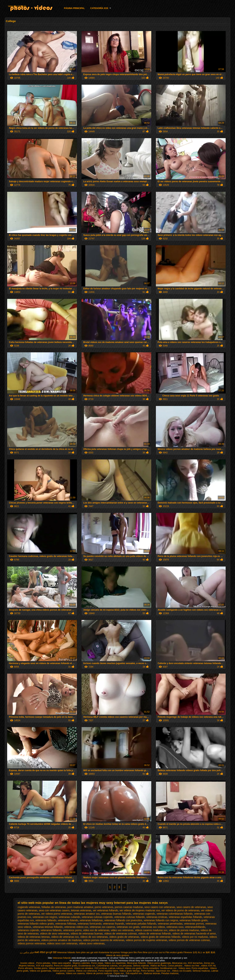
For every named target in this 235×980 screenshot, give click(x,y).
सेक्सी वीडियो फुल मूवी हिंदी (45, 952)
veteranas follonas (66, 924)
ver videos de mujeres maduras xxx (140, 910)
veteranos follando (51, 930)
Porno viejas (97, 963)
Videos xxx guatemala (40, 971)
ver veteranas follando (105, 910)
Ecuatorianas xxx (87, 966)
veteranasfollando (195, 927)
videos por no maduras (195, 937)
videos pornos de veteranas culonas (189, 940)
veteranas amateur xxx (87, 914)
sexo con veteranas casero (54, 910)
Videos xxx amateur (84, 968)
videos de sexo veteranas (55, 934)
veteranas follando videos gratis (36, 924)
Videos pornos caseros (64, 971)
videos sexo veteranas (92, 943)
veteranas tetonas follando (48, 927)
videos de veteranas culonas (121, 934)
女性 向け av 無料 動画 (204, 952)
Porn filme (143, 952)
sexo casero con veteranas (160, 907)
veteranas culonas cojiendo (97, 917)
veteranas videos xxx (76, 927)
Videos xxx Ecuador (182, 971)
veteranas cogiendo (144, 914)
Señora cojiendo (141, 966)
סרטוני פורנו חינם (157, 952)
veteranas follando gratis (194, 920)
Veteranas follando (17, 6)
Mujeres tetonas (27, 966)
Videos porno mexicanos (61, 968)
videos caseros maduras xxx (151, 930)
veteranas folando (68, 920)
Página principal (74, 8)
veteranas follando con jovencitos (123, 920)
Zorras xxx (209, 963)
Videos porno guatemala (159, 963)
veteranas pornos (194, 924)
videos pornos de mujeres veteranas (147, 940)
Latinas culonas (116, 968)
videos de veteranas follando (155, 934)
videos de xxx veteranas (94, 937)
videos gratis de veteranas (124, 937)
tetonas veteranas (81, 910)
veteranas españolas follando (185, 917)
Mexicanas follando (136, 963)
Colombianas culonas (107, 966)
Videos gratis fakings (130, 971)
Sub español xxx (134, 973)
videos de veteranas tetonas (34, 937)
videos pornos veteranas (32, 943)
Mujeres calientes (81, 963)
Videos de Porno (158, 966)
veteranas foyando (114, 924)
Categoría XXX (99, 8)
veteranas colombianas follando (175, 914)
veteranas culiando (69, 917)
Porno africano (26, 968)
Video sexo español (62, 963)
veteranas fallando (46, 920)
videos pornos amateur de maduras (61, 940)
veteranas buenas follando (116, 914)
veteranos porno (72, 930)
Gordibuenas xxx (169, 968)
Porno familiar (148, 971)
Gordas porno (41, 968)
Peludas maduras (170, 973)
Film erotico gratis (174, 952)
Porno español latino (108, 971)
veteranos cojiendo (28, 930)
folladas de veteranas (54, 907)
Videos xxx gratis (133, 968)
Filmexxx (188, 952)
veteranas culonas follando (130, 917)
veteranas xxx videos (153, 927)
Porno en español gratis (66, 966)
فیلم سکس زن (27, 952)
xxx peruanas (125, 966)
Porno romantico (151, 968)
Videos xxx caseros (75, 973)
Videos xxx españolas (115, 963)
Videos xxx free (192, 966)
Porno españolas (200, 968)
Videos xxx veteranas (86, 971)
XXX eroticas (101, 968)
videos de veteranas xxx (65, 937)
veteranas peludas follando (141, 924)
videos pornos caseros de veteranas (104, 940)
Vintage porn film (129, 952)
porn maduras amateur (80, 907)
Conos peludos (175, 966)
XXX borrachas (195, 963)
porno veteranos (104, 907)
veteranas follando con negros (161, 920)
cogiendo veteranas (29, 907)
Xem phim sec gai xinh (87, 952)
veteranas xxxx (175, 927)
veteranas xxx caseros (102, 927)
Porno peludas (43, 963)
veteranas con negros (45, 917)
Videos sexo (184, 968)
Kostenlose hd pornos (109, 952)
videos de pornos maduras (184, 930)
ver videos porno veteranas (57, 914)
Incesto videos (28, 963)
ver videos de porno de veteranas (180, 910)
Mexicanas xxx (179, 963)
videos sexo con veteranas (62, 943)
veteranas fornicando (90, 924)
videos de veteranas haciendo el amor (194, 934)
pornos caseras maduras (129, 907)
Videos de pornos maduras (99, 973)
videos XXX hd (208, 966)
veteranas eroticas (157, 917)
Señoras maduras (201, 971)
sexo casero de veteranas (191, 907)
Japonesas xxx (163, 971)
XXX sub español (44, 966)
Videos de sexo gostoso (117, 955)
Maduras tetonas (152, 973)
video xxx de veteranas (96, 930)
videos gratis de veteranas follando (160, 937)
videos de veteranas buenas (87, 934)
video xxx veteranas (122, 930)
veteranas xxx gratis (128, 927)
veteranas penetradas (170, 924)
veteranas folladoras (91, 920)
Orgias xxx (119, 973)
